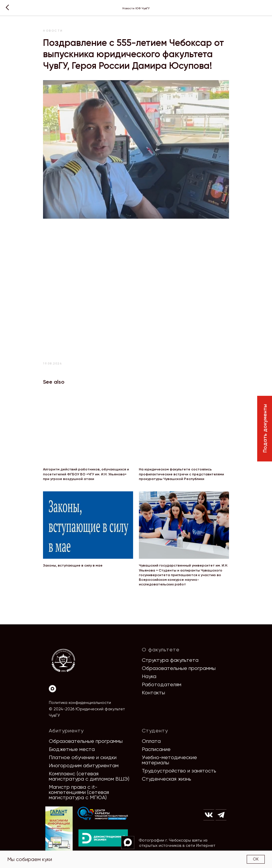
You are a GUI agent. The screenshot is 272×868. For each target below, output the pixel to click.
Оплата (151, 741)
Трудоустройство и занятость (179, 771)
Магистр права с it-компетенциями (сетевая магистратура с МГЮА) (79, 792)
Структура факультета (170, 660)
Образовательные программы (179, 668)
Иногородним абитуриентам (84, 765)
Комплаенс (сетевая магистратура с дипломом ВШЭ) (89, 776)
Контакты (153, 692)
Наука (149, 676)
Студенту (155, 730)
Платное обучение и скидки (83, 757)
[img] (103, 814)
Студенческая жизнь (167, 779)
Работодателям (162, 684)
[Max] (52, 689)
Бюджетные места (72, 749)
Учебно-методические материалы (169, 760)
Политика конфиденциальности (80, 702)
